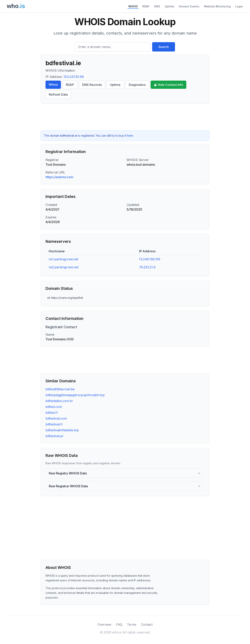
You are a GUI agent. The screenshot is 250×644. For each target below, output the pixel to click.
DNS (157, 6)
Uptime (169, 6)
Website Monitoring (217, 6)
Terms (132, 624)
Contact (147, 624)
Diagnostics (137, 85)
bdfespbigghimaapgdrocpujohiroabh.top (75, 395)
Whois (53, 85)
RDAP (146, 6)
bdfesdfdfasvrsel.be (60, 389)
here (130, 136)
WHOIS (133, 6)
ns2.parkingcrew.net (64, 267)
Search (164, 47)
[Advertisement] (125, 117)
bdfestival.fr (54, 424)
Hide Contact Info (168, 85)
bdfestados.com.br (59, 401)
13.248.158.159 (150, 259)
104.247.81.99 (74, 77)
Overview (104, 624)
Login (239, 6)
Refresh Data (58, 94)
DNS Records (92, 85)
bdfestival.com (56, 418)
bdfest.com (54, 407)
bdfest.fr (52, 413)
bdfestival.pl (54, 436)
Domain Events (189, 6)
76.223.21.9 (147, 267)
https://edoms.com (59, 177)
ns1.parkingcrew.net (63, 259)
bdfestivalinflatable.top (62, 430)
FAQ (119, 624)
